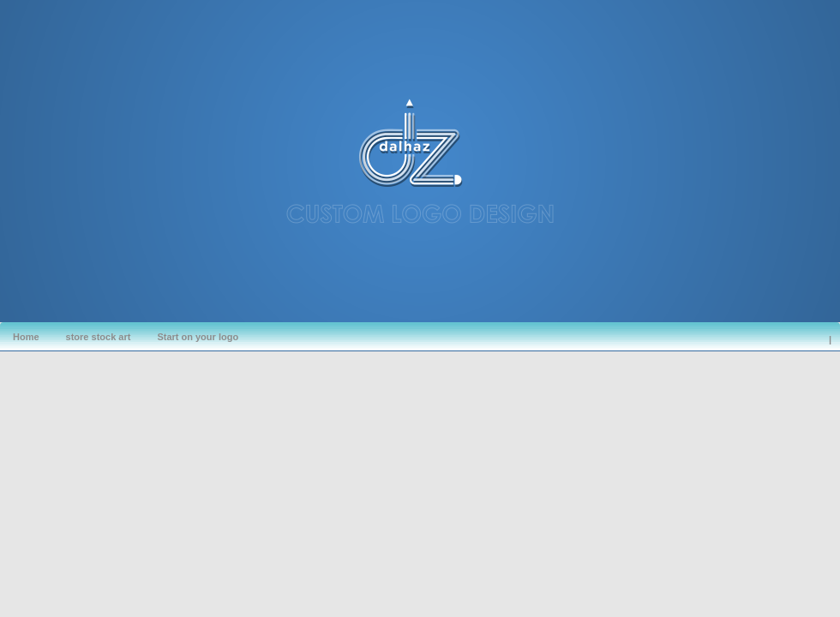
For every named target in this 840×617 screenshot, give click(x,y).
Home (26, 337)
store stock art (99, 337)
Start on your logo (198, 337)
